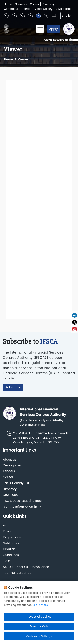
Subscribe (13, 387)
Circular (9, 549)
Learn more (40, 605)
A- (6, 16)
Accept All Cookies (39, 617)
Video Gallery (44, 9)
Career (35, 4)
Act (5, 526)
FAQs (7, 561)
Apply (53, 29)
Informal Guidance (17, 573)
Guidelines (11, 555)
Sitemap (21, 4)
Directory (49, 4)
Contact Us (11, 9)
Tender (27, 9)
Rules (7, 532)
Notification (12, 543)
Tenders (9, 471)
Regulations (12, 537)
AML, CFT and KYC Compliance (26, 567)
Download (11, 495)
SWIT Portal (63, 9)
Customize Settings (39, 636)
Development (13, 465)
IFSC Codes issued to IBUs (22, 501)
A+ (22, 16)
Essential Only (39, 626)
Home (8, 4)
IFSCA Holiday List (16, 483)
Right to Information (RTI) (22, 507)
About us (10, 460)
